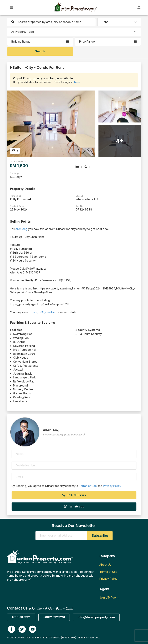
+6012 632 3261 (54, 617)
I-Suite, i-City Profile (42, 312)
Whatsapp (74, 506)
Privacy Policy (112, 486)
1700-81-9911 (21, 617)
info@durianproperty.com (96, 617)
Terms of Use (88, 486)
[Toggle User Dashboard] (139, 7)
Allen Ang (21, 229)
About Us (105, 565)
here (77, 82)
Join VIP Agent (109, 597)
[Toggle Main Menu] (11, 7)
